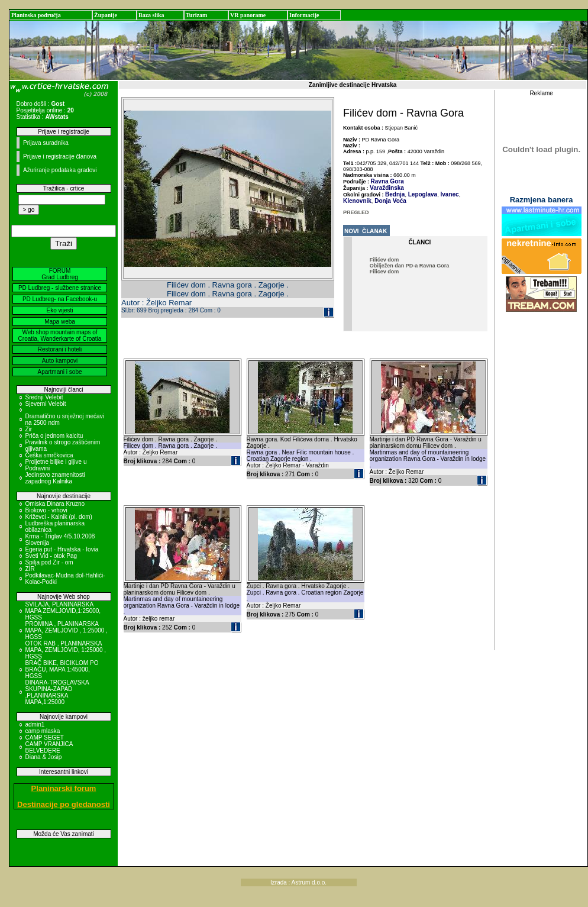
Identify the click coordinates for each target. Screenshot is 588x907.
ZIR (30, 569)
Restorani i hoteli (60, 349)
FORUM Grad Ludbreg (60, 274)
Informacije (304, 15)
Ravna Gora (387, 181)
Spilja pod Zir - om (49, 562)
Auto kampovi (60, 361)
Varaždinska (387, 188)
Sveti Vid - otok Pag (51, 556)
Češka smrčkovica (49, 455)
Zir (29, 429)
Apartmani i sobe (59, 372)
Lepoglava (422, 194)
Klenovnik (357, 201)
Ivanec (449, 194)
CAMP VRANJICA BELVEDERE (49, 747)
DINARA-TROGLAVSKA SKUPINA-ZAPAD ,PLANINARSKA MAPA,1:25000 (57, 692)
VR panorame (248, 15)
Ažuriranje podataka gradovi (60, 170)
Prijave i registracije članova (60, 156)
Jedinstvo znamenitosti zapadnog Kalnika (55, 478)
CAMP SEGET (45, 737)
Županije (106, 15)
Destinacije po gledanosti (64, 804)
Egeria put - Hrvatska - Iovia (62, 549)
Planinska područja (36, 15)
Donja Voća (390, 201)
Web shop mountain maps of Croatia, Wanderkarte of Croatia (60, 335)
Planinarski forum (64, 788)
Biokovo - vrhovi (46, 510)
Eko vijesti (59, 310)
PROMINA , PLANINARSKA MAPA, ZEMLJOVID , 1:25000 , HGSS (67, 630)
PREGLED (356, 212)
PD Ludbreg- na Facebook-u (60, 299)
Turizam (196, 15)
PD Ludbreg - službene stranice (60, 288)
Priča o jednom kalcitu (54, 436)
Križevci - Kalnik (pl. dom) (59, 517)
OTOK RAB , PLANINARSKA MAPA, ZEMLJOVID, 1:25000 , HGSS (66, 650)
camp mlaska (43, 731)
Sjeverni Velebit (46, 404)
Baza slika (151, 15)
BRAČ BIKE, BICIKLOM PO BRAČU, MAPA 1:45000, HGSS (62, 669)
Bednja (395, 194)
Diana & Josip (44, 757)
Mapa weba (60, 322)
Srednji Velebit (44, 397)
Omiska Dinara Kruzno (55, 504)
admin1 (35, 724)
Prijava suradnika (46, 143)
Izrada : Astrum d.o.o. (298, 882)
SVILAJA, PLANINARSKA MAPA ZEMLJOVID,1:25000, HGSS (63, 611)
